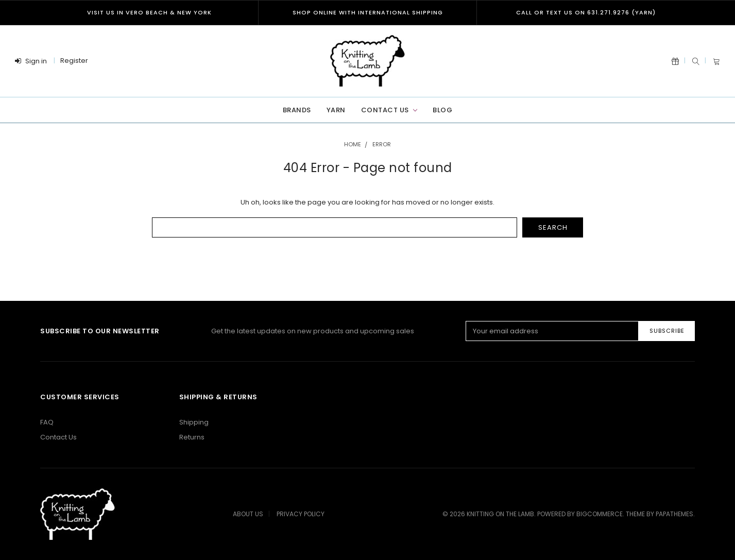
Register (74, 61)
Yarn (336, 110)
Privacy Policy (301, 514)
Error (382, 144)
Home (353, 144)
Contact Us (389, 110)
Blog (442, 110)
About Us (248, 514)
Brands (297, 110)
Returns (192, 437)
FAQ (47, 422)
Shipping (194, 422)
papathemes (674, 514)
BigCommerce (600, 514)
